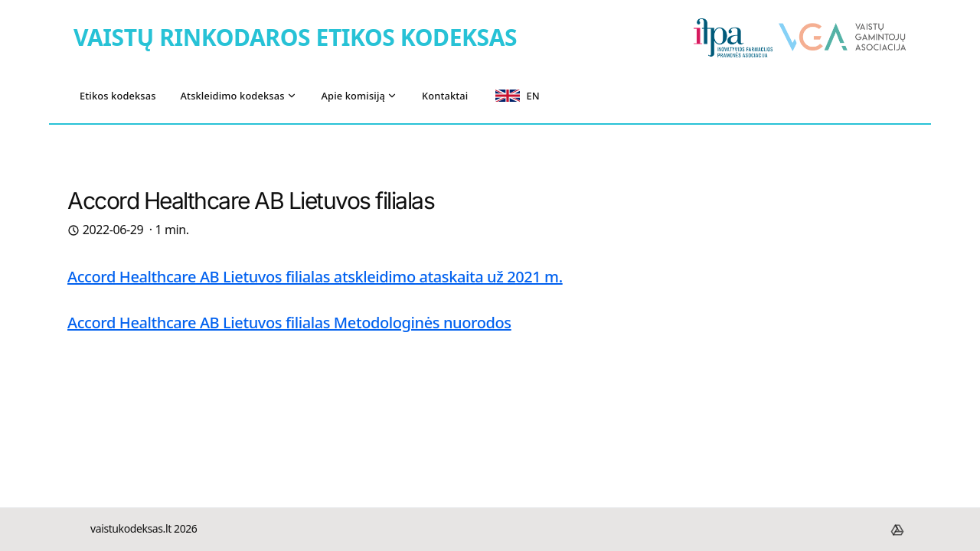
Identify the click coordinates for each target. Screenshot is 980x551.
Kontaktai (445, 96)
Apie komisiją (360, 96)
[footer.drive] (897, 530)
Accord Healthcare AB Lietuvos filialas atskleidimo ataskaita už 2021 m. (315, 277)
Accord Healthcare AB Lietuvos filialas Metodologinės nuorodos (289, 323)
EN (517, 96)
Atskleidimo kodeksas (239, 96)
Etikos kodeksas (118, 96)
